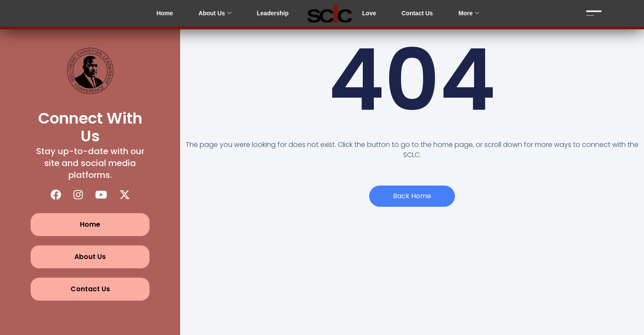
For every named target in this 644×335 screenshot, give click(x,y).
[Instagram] (78, 195)
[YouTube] (101, 195)
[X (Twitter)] (125, 195)
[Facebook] (56, 195)
